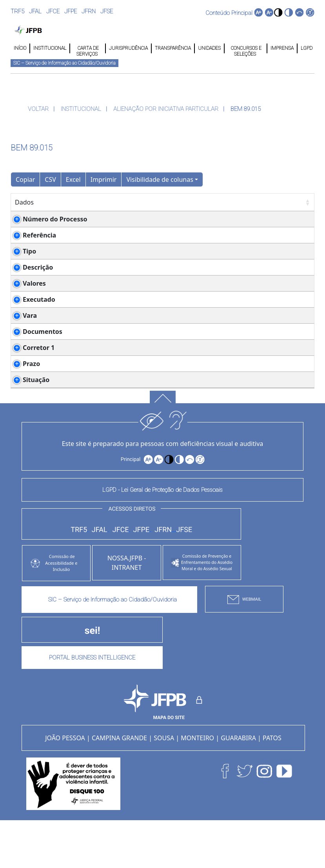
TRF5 (17, 11)
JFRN (89, 11)
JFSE (107, 11)
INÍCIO (20, 48)
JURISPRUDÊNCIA (128, 48)
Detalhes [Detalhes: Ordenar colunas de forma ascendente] (78, 202)
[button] (278, 12)
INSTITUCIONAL (50, 48)
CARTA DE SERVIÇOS (88, 48)
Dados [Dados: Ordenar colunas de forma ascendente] (24, 202)
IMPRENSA (282, 48)
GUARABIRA (238, 785)
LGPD (306, 48)
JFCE (53, 11)
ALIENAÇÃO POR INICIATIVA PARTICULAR (167, 109)
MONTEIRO (197, 785)
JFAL (35, 11)
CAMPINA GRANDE (119, 785)
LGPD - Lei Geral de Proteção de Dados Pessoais (162, 537)
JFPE (71, 11)
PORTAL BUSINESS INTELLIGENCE (92, 705)
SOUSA (164, 785)
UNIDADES (209, 48)
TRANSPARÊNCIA (173, 48)
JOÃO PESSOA (65, 785)
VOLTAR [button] (39, 109)
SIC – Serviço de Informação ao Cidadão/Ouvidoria (64, 63)
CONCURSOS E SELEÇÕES (246, 48)
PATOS (272, 785)
